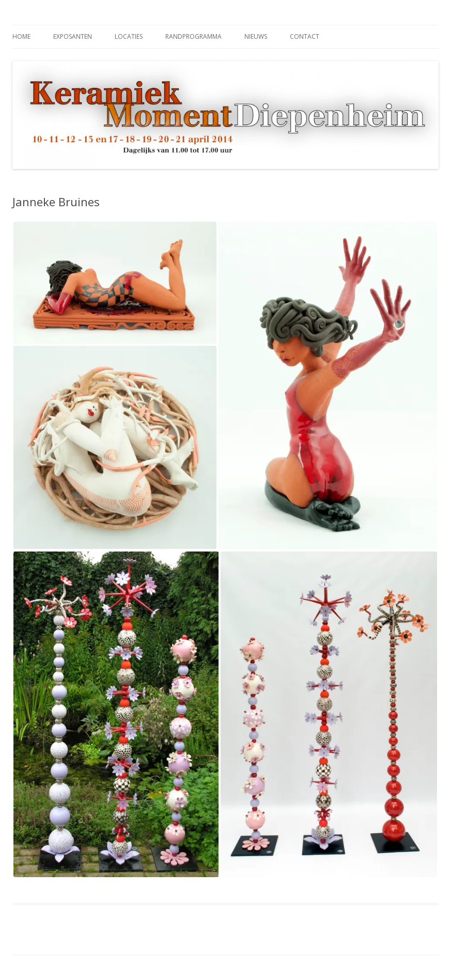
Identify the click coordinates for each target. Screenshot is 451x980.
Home (21, 36)
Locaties (129, 36)
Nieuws (256, 36)
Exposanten (73, 36)
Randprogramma (193, 36)
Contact (305, 36)
